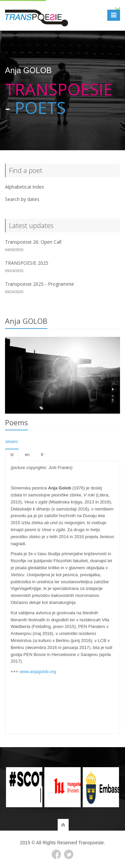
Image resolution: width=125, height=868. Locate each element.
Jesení (11, 442)
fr (42, 455)
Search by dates (22, 199)
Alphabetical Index (24, 187)
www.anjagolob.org (38, 672)
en (27, 455)
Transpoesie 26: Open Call (33, 242)
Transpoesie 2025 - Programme (39, 284)
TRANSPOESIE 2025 (27, 263)
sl (12, 455)
